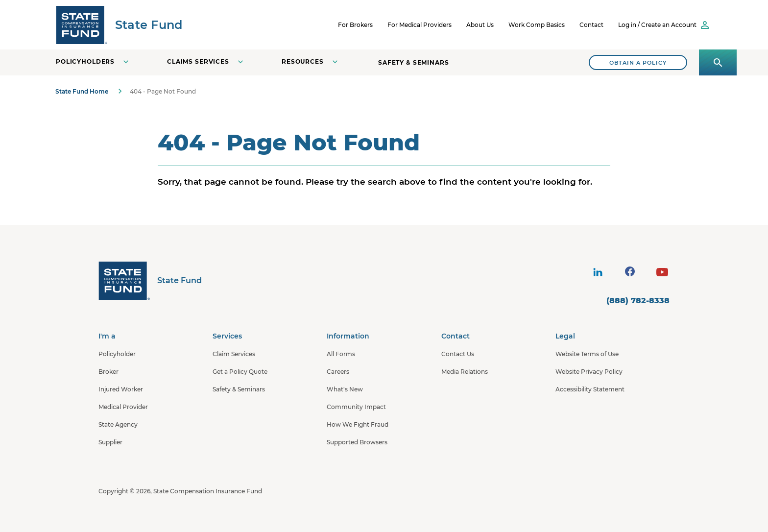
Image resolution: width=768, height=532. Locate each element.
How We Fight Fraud (358, 424)
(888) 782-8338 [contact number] (638, 301)
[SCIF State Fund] (119, 25)
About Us (480, 25)
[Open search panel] (718, 62)
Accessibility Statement (590, 389)
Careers (338, 372)
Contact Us (458, 354)
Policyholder (117, 354)
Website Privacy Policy (589, 372)
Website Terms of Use (587, 354)
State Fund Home (82, 91)
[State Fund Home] (150, 280)
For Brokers (355, 25)
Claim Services (234, 354)
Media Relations (465, 372)
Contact (591, 25)
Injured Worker (121, 389)
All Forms (341, 354)
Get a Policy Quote (240, 372)
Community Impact (356, 407)
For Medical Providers (420, 25)
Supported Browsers (357, 442)
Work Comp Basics (537, 25)
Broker (108, 372)
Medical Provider (123, 407)
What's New (345, 389)
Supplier (110, 442)
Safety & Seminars (414, 62)
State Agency (118, 424)
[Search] (638, 62)
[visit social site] (598, 272)
